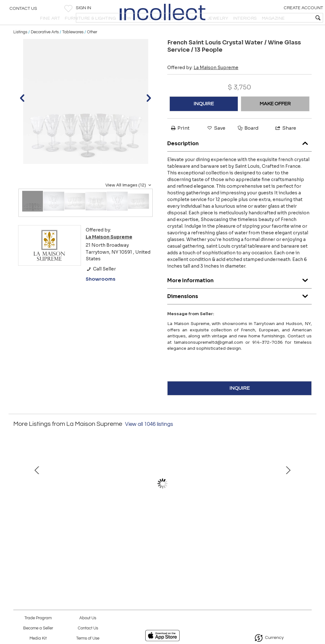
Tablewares (73, 48)
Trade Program (38, 618)
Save (216, 144)
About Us (88, 618)
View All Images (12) (129, 201)
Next (307, 503)
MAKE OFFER (275, 120)
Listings (20, 48)
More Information (239, 295)
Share (285, 144)
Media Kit (38, 638)
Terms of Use (88, 638)
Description (239, 158)
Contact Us (23, 11)
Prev (18, 503)
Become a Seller (38, 628)
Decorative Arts (45, 48)
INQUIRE (204, 120)
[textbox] (274, 18)
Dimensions (239, 311)
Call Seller (101, 285)
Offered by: (203, 84)
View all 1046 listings (149, 440)
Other (92, 48)
